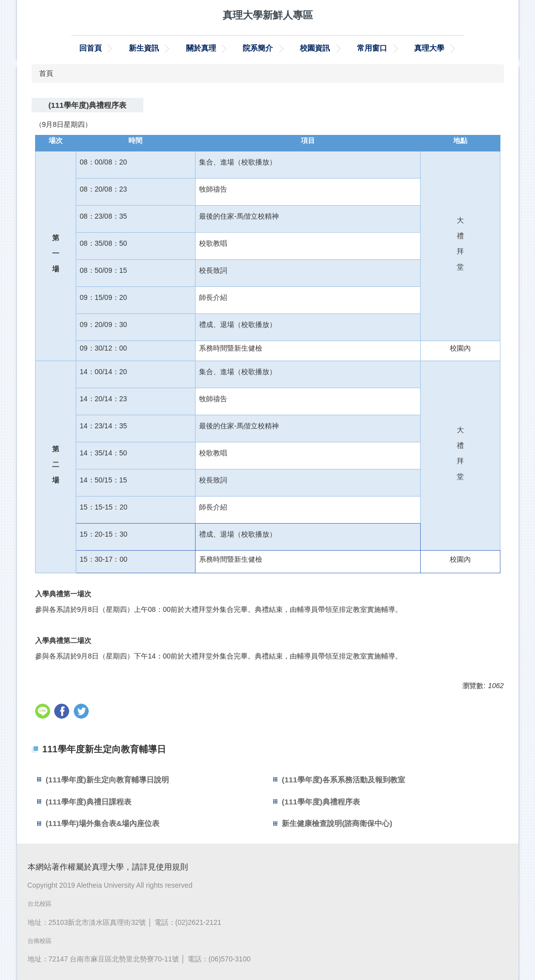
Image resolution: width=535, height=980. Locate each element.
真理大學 (429, 48)
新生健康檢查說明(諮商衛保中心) (337, 823)
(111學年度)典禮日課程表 (88, 802)
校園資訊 (315, 48)
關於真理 (201, 48)
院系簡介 (258, 48)
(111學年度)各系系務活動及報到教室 (343, 780)
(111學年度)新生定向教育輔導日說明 (107, 780)
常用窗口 (372, 48)
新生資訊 (144, 48)
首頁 (46, 73)
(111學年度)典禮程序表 (321, 802)
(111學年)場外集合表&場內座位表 (103, 823)
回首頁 (91, 48)
